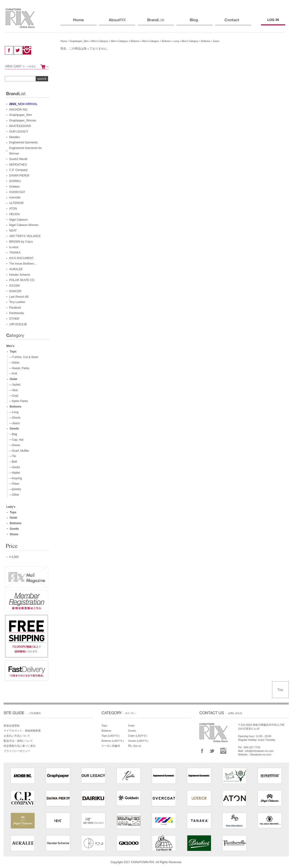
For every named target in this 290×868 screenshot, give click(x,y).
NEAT (13, 231)
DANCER (15, 291)
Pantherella (17, 313)
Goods (14, 429)
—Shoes (14, 445)
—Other (13, 495)
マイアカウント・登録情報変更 (22, 731)
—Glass (13, 484)
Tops (13, 352)
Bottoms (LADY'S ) (113, 741)
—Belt (12, 462)
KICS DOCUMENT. (22, 258)
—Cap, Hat (15, 440)
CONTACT (233, 22)
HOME (79, 22)
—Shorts (14, 418)
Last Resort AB (19, 297)
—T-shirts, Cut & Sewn (23, 357)
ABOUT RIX (117, 22)
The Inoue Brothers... (23, 264)
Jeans (216, 41)
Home (64, 41)
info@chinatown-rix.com (259, 751)
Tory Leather (17, 302)
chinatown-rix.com (261, 755)
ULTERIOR (16, 203)
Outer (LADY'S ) (138, 736)
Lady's (11, 507)
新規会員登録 (12, 726)
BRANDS (156, 22)
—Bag (12, 434)
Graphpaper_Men (79, 41)
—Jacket (14, 385)
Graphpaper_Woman (23, 120)
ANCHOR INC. (19, 110)
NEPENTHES (18, 165)
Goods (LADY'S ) (138, 741)
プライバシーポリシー (17, 751)
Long (176, 41)
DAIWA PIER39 (19, 176)
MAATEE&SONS (20, 126)
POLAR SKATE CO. (22, 280)
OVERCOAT (17, 192)
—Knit (12, 374)
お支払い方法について (17, 736)
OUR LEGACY (19, 132)
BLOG (195, 22)
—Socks (14, 467)
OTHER (14, 319)
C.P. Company (18, 170)
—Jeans (14, 423)
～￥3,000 (12, 557)
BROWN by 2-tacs (21, 242)
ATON (13, 209)
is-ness (14, 247)
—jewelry (14, 489)
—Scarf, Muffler (18, 451)
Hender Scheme (20, 275)
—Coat (13, 396)
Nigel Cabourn (18, 220)
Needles (14, 137)
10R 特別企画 (18, 324)
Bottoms (135, 41)
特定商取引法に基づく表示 (20, 746)
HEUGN (14, 214)
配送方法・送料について (18, 741)
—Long (13, 412)
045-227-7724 (252, 747)
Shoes (14, 534)
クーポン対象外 (111, 746)
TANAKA (15, 253)
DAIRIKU (15, 181)
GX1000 (14, 286)
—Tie (12, 456)
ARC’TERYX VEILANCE (25, 236)
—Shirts (13, 363)
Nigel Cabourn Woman (24, 225)
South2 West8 (18, 159)
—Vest (13, 390)
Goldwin (14, 187)
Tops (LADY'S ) (111, 736)
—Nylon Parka (18, 401)
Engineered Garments (23, 142)
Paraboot (15, 308)
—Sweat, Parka (18, 368)
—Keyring (15, 478)
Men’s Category (100, 41)
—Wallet (14, 473)
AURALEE (16, 269)
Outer (14, 379)
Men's (10, 346)
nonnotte (15, 198)
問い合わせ (135, 746)
